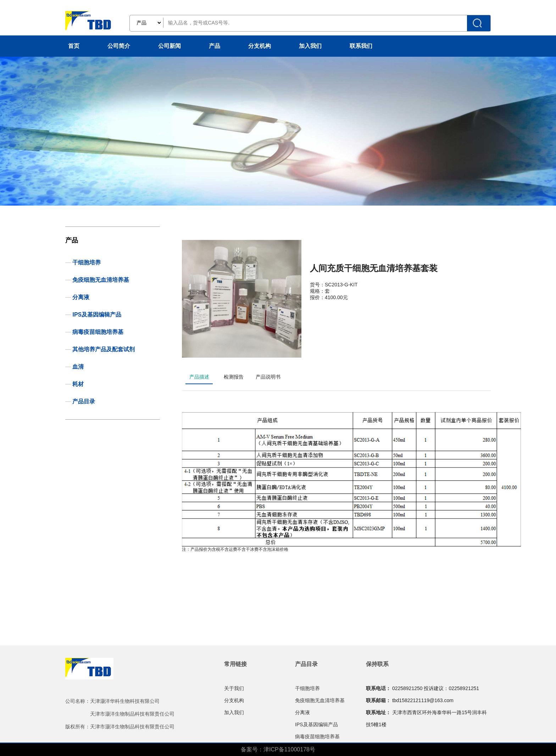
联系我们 (361, 46)
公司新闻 (169, 46)
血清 (78, 367)
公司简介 (119, 46)
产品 (215, 46)
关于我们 (234, 688)
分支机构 (260, 46)
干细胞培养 (87, 262)
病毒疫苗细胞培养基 (98, 332)
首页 (74, 46)
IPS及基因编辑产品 (97, 315)
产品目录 (84, 401)
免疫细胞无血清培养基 (101, 280)
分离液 (81, 297)
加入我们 (310, 46)
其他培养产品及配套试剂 (104, 349)
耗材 (78, 384)
